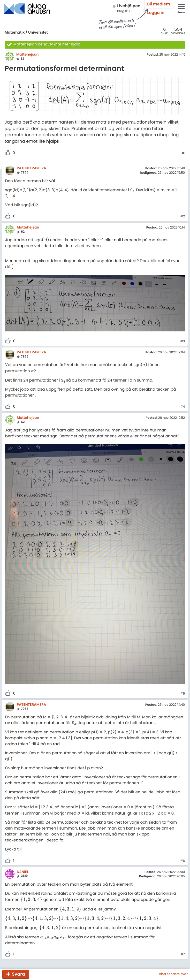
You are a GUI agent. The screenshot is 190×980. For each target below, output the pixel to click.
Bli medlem (159, 4)
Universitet (38, 32)
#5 (183, 694)
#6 (183, 861)
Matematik (15, 32)
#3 (183, 341)
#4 (183, 407)
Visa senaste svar (173, 974)
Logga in (156, 13)
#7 (183, 955)
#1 (184, 153)
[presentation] (144, 365)
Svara (18, 974)
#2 (183, 217)
